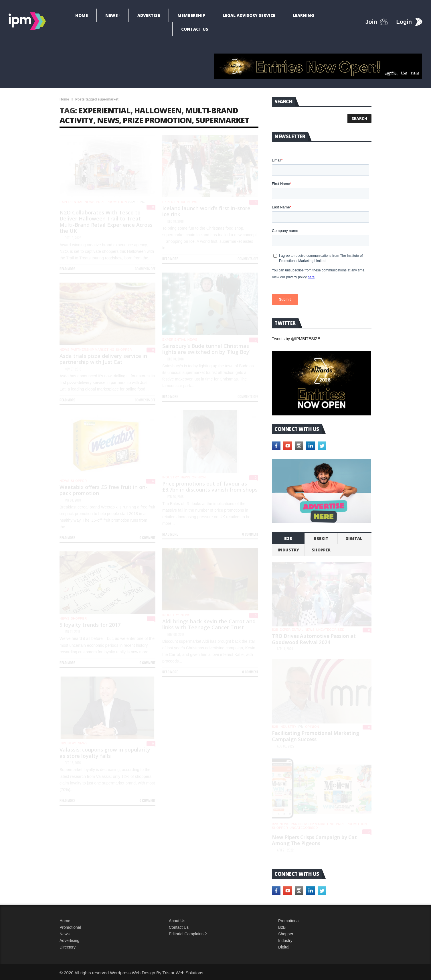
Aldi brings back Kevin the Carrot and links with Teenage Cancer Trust (209, 624)
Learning (304, 15)
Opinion (199, 477)
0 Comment (250, 534)
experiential (104, 110)
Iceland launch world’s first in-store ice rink (206, 211)
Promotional (70, 927)
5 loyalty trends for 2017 (90, 625)
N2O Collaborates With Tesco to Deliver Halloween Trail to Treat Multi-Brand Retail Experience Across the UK (106, 222)
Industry (285, 940)
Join (371, 22)
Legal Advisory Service (249, 15)
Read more (67, 269)
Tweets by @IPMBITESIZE (296, 339)
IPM (301, 727)
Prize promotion (111, 202)
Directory (68, 947)
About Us (177, 921)
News (112, 15)
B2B (282, 927)
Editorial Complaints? (188, 934)
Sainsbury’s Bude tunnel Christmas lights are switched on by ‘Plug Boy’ (206, 349)
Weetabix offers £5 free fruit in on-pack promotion (103, 490)
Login (404, 22)
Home (82, 15)
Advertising (69, 940)
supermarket (222, 120)
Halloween (158, 110)
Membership (191, 15)
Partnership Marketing (92, 350)
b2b (288, 538)
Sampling (137, 202)
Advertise (149, 15)
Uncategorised (330, 630)
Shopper (286, 934)
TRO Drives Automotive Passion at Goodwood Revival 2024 (314, 639)
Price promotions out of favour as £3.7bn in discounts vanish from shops (210, 487)
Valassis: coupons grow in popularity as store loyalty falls (105, 753)
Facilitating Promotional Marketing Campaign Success (316, 736)
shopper (124, 350)
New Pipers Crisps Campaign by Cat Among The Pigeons (314, 840)
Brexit (321, 538)
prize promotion (157, 120)
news (108, 120)
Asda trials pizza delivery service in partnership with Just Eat (103, 359)
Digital (354, 538)
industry (171, 477)
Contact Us (195, 29)
